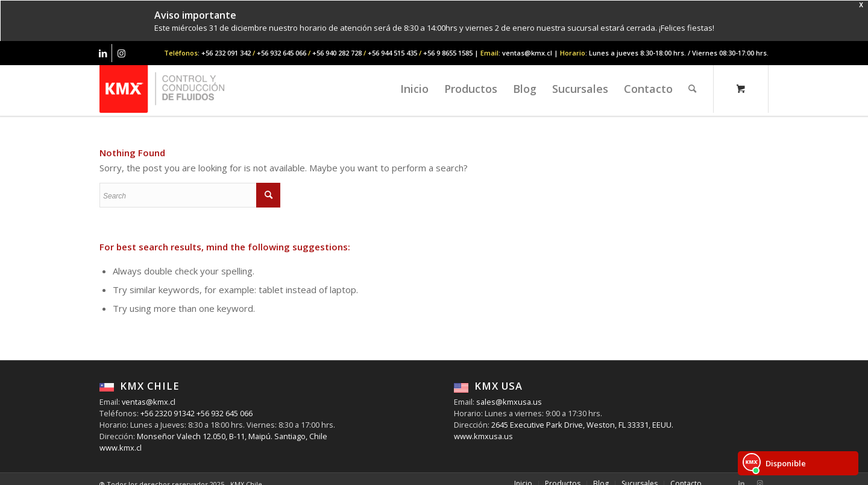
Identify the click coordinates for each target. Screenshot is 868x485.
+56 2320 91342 (167, 413)
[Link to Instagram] (121, 53)
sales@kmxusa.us (508, 402)
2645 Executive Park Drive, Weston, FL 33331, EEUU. (582, 425)
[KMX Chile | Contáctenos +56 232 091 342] (162, 89)
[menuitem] (414, 89)
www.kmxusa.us (483, 436)
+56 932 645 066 (224, 413)
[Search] (692, 89)
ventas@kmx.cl (149, 402)
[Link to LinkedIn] (103, 53)
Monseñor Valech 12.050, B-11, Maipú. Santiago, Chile (231, 436)
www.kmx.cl (121, 448)
